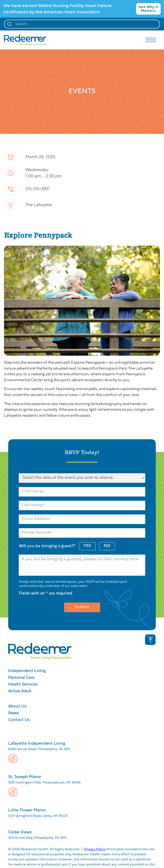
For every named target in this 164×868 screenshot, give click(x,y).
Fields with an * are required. (46, 593)
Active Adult (20, 691)
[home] (25, 40)
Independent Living (27, 671)
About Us (17, 706)
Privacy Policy (95, 849)
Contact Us (19, 720)
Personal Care (21, 678)
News (14, 713)
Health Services (23, 684)
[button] (151, 40)
